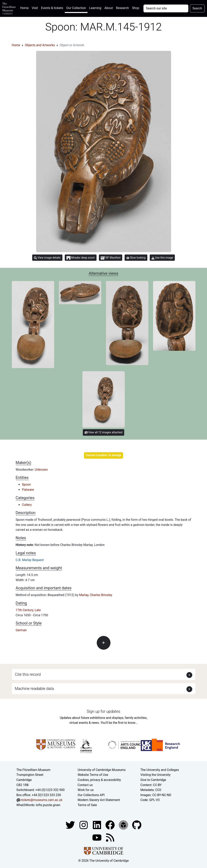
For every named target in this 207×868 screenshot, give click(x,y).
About (109, 8)
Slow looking (136, 258)
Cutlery (27, 505)
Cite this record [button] (28, 674)
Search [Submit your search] (197, 8)
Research (122, 8)
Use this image (162, 258)
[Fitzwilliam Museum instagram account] (84, 825)
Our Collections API (91, 795)
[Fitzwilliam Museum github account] (137, 825)
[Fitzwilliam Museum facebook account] (97, 825)
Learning (95, 8)
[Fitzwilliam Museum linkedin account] (110, 825)
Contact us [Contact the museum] (85, 785)
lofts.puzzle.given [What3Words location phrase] (48, 805)
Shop (136, 8)
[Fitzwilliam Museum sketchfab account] (124, 825)
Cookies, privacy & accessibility (99, 780)
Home (25, 8)
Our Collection (76, 8)
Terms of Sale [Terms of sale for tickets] (87, 805)
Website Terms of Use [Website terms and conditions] (93, 775)
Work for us (86, 790)
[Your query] (166, 8)
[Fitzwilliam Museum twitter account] (71, 825)
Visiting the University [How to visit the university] (155, 775)
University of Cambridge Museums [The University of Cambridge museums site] (102, 770)
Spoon (26, 485)
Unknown (41, 470)
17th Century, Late (28, 610)
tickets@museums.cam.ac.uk (42, 800)
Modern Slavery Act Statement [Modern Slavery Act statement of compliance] (99, 800)
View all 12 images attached (103, 432)
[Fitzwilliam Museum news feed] (110, 837)
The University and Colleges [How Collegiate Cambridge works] (160, 770)
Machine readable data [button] (34, 689)
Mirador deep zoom (81, 258)
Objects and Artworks (40, 45)
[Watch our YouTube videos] (97, 837)
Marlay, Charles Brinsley (96, 595)
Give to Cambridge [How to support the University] (153, 780)
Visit (35, 8)
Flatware (28, 490)
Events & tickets (52, 8)
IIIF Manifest (111, 258)
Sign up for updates (103, 711)
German (21, 630)
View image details (47, 258)
